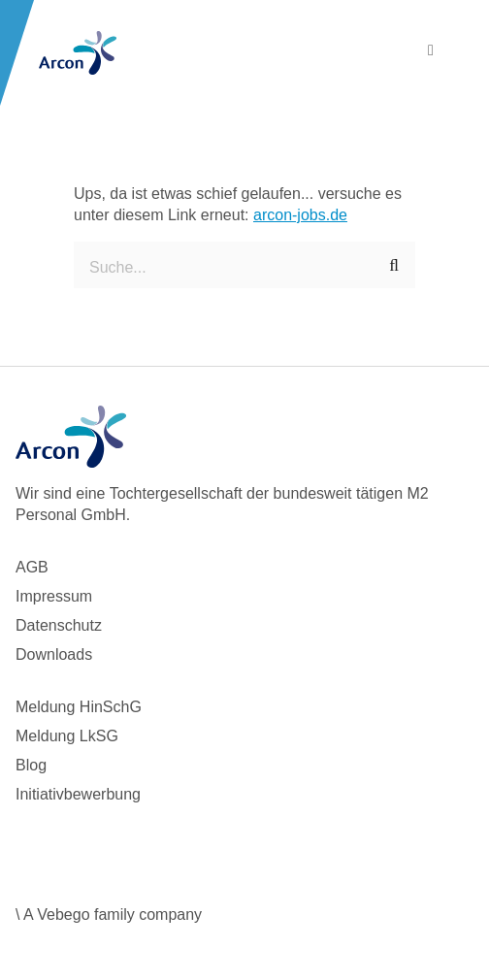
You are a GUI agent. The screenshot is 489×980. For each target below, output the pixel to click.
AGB (32, 567)
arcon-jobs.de (300, 215)
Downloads (54, 654)
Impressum (54, 596)
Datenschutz (59, 625)
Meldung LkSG (67, 736)
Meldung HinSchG (79, 707)
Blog (31, 765)
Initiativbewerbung (78, 794)
